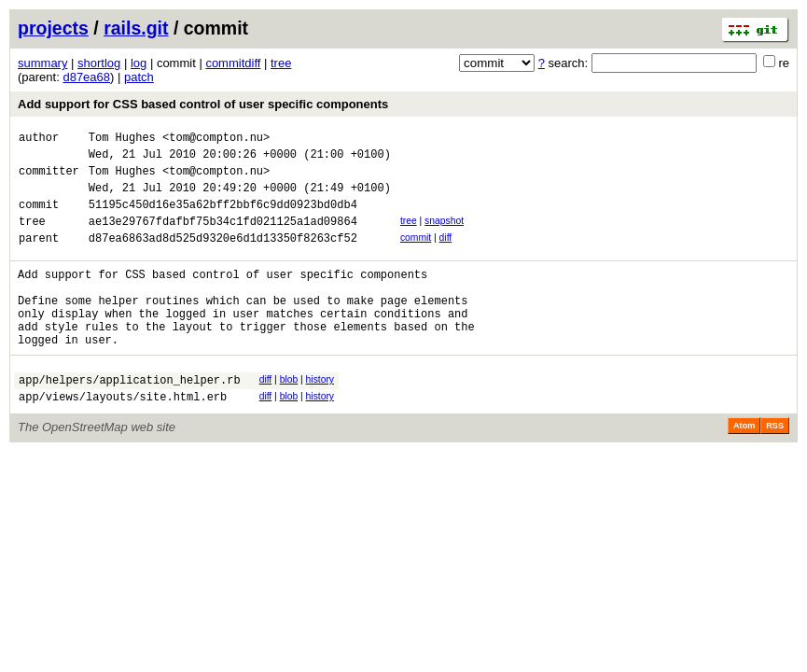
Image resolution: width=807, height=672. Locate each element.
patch (139, 77)
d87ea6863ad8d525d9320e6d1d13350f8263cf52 (223, 257)
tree (281, 63)
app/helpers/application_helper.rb (130, 419)
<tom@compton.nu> (216, 140)
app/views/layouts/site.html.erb (123, 438)
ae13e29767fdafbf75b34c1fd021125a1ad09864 (223, 238)
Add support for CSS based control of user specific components (203, 104)
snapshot (444, 235)
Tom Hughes (122, 140)
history (320, 416)
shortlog (99, 63)
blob (289, 416)
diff (446, 254)
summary (42, 63)
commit (416, 254)
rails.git (136, 28)
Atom (744, 468)
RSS (775, 468)
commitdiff (233, 63)
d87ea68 (86, 77)
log (139, 63)
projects (53, 28)
